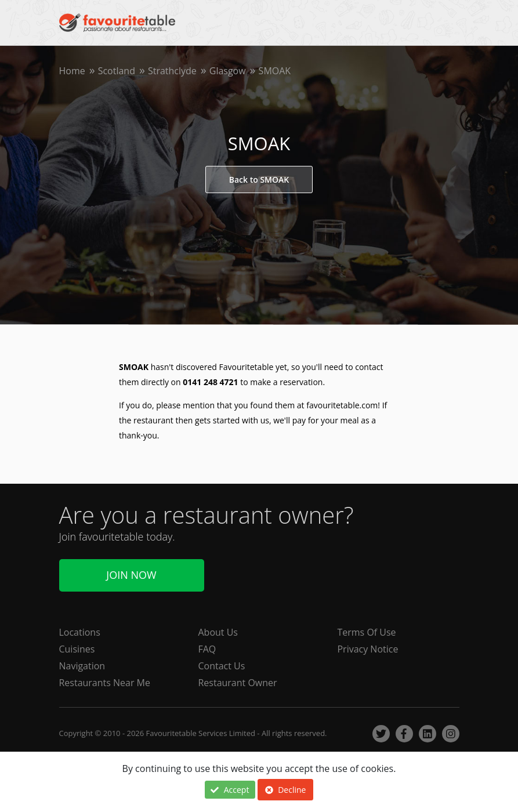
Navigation (82, 666)
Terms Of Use (367, 632)
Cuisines (77, 649)
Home (72, 71)
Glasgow (228, 71)
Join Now (131, 575)
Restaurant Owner (238, 683)
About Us (218, 632)
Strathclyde (172, 71)
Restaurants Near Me (105, 683)
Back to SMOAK (259, 180)
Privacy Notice (368, 649)
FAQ (207, 649)
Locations (80, 632)
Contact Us (222, 666)
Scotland (117, 71)
